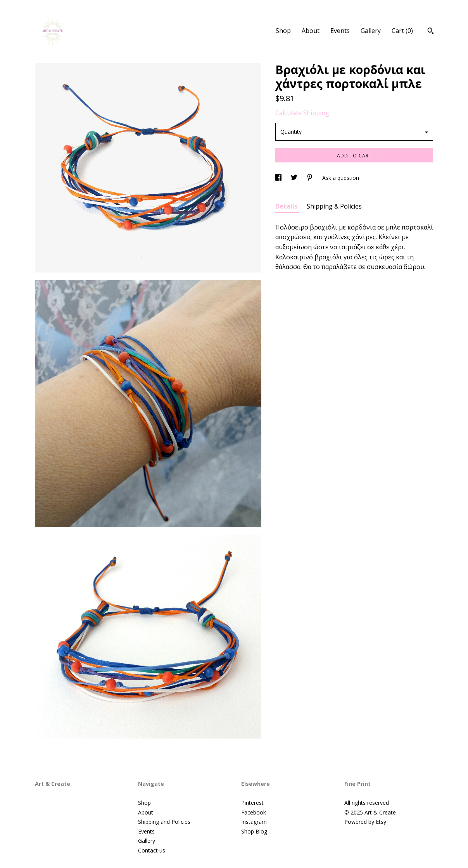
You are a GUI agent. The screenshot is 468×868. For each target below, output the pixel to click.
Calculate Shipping (302, 113)
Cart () (402, 31)
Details (287, 206)
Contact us (152, 850)
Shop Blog (254, 831)
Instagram (254, 822)
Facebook (254, 812)
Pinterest (252, 803)
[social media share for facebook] (279, 178)
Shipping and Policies (164, 822)
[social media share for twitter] (295, 178)
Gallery (371, 31)
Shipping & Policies (334, 206)
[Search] (431, 32)
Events (340, 31)
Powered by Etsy (365, 822)
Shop (283, 31)
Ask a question (341, 178)
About (311, 31)
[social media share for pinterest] (311, 178)
